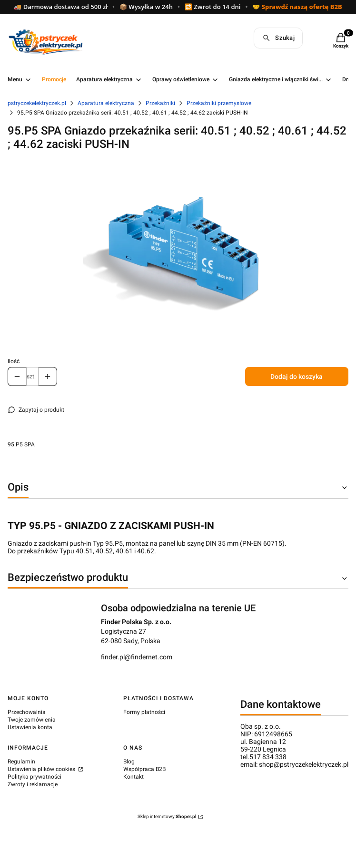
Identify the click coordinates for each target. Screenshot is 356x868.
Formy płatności (144, 712)
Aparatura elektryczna (106, 103)
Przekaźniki (160, 103)
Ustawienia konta (30, 727)
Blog (129, 762)
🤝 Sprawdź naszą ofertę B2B (297, 7)
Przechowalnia (27, 712)
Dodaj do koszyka (297, 376)
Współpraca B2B (144, 769)
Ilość (14, 361)
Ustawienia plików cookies (42, 769)
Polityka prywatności (35, 777)
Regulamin (21, 762)
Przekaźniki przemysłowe (219, 103)
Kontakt (133, 777)
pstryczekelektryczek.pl (37, 103)
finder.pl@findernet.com (137, 657)
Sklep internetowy (167, 816)
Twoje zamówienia (32, 720)
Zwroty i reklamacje (33, 784)
